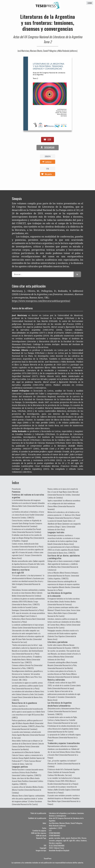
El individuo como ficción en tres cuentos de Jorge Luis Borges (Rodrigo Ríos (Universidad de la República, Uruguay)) (28, 538)
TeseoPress (48, 858)
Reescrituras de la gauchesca (24, 703)
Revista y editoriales (56, 680)
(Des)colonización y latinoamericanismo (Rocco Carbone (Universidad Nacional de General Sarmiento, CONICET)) (64, 711)
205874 (48, 156)
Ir (77, 274)
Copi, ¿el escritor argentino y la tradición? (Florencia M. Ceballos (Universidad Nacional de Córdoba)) (64, 763)
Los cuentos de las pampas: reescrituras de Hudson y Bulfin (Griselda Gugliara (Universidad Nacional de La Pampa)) (64, 790)
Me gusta (48, 174)
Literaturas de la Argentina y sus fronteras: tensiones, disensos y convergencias (48, 22)
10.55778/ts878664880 (57, 845)
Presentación (16, 489)
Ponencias (16, 492)
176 (47, 169)
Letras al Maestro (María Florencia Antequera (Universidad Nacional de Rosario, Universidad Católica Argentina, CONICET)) (63, 575)
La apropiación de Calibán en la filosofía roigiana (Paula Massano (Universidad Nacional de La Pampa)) (64, 737)
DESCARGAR (48, 148)
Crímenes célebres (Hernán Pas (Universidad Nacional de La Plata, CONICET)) (27, 667)
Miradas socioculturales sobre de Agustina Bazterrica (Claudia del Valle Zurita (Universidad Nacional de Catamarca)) (28, 564)
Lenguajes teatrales (56, 532)
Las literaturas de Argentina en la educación (60, 594)
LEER (47, 140)
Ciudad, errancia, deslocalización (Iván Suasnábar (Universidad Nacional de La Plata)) (28, 545)
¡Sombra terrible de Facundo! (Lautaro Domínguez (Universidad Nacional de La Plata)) (28, 609)
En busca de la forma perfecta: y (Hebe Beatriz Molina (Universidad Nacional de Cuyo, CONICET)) (27, 659)
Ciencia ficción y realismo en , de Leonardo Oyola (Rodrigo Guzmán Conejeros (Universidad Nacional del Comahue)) (27, 523)
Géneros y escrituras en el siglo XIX (21, 571)
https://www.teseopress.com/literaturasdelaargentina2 (41, 301)
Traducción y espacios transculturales (64, 743)
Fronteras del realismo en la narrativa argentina (28, 496)
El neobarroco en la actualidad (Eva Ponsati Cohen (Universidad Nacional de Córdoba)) (26, 531)
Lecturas (48, 162)
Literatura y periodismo (58, 642)
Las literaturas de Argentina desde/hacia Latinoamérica (60, 704)
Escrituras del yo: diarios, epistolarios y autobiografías (64, 557)
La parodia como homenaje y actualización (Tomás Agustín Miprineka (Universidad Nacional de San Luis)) (28, 735)
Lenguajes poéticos (20, 767)
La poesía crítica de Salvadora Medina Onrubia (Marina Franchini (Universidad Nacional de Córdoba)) (28, 790)
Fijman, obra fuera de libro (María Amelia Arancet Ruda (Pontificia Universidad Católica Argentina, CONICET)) (28, 781)
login (90, 3)
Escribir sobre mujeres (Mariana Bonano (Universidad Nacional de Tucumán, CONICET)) (63, 646)
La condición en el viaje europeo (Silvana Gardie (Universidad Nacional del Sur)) (28, 626)
